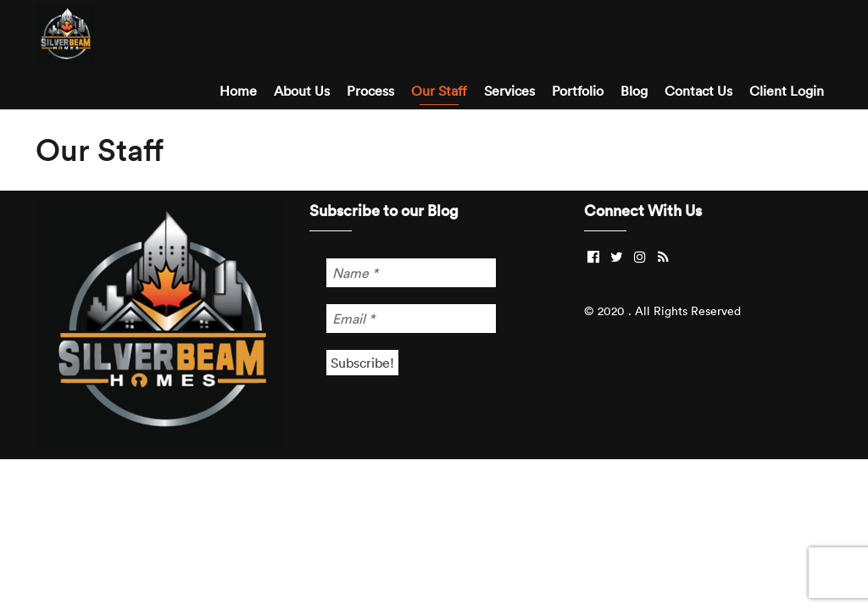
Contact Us (698, 91)
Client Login (787, 91)
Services (509, 91)
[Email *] (411, 319)
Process (370, 91)
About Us (302, 91)
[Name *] (411, 273)
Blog (634, 91)
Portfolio (578, 91)
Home (238, 91)
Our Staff (439, 91)
